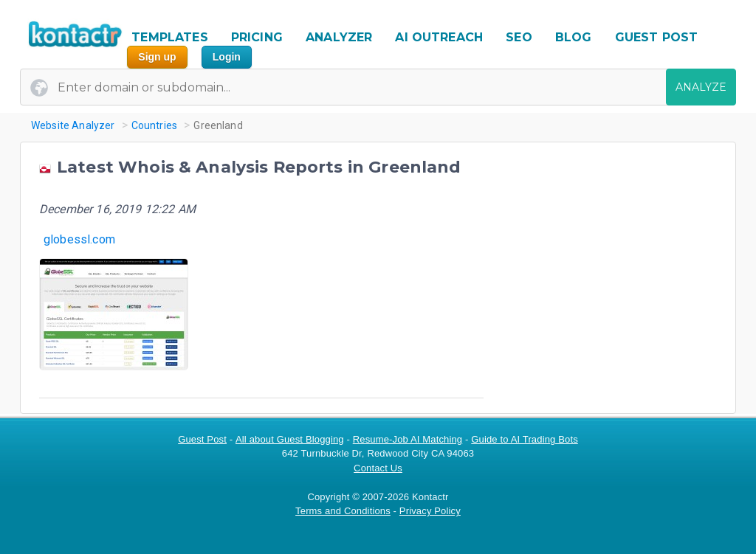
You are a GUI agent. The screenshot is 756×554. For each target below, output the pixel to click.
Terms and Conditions (343, 511)
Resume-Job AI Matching (408, 439)
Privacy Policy (430, 511)
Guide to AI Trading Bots (525, 439)
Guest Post (202, 439)
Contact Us (378, 468)
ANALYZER (339, 37)
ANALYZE (701, 87)
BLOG (574, 37)
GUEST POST (657, 37)
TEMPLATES (169, 37)
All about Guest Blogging (290, 439)
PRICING (257, 37)
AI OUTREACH (439, 37)
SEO (519, 37)
